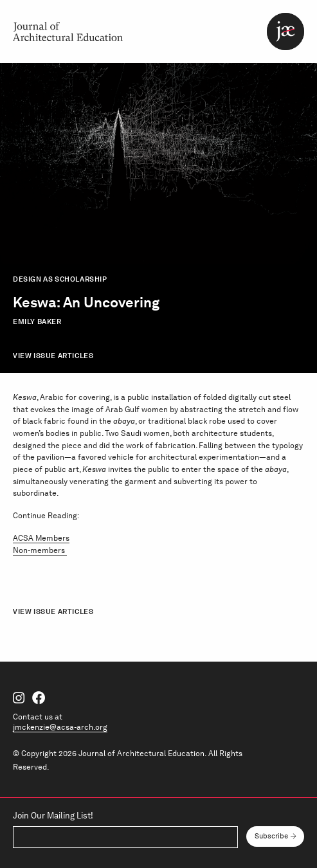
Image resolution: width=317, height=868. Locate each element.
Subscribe (271, 836)
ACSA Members (41, 538)
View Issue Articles (53, 356)
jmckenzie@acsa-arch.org (60, 727)
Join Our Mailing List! (53, 816)
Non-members (40, 550)
